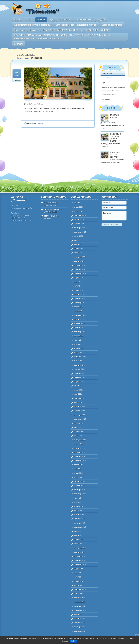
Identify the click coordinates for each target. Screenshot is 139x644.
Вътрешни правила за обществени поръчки (76, 25)
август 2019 (78, 465)
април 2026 (78, 207)
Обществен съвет (84, 20)
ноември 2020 (79, 411)
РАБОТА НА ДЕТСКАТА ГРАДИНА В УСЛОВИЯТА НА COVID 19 (76, 30)
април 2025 (78, 249)
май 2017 (78, 535)
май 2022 (78, 344)
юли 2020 (78, 427)
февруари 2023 (80, 315)
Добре (73, 641)
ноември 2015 (79, 602)
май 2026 (78, 203)
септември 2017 (80, 527)
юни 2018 (78, 498)
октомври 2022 (80, 328)
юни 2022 (78, 340)
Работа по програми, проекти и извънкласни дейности (113, 89)
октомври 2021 (80, 373)
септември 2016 (80, 565)
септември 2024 (80, 274)
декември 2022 (80, 319)
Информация (107, 73)
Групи (104, 83)
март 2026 (78, 211)
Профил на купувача (112, 25)
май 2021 (78, 386)
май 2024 (78, 286)
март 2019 (78, 477)
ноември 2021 (79, 369)
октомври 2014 (80, 627)
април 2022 (78, 348)
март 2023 (78, 311)
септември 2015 (80, 610)
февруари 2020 (80, 440)
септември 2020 (80, 419)
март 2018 (78, 510)
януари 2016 (79, 594)
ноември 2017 (79, 519)
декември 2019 (80, 448)
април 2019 (78, 473)
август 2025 (78, 236)
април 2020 (78, 432)
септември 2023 (80, 303)
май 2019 (78, 469)
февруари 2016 (80, 589)
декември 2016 (80, 552)
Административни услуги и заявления (32, 25)
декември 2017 (80, 515)
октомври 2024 (80, 269)
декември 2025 (80, 219)
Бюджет (101, 20)
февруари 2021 (80, 398)
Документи (65, 20)
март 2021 (78, 394)
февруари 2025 (80, 257)
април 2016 (78, 581)
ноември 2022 (79, 323)
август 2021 (78, 382)
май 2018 (78, 502)
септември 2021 (80, 377)
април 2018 (78, 506)
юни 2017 (78, 531)
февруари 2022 (80, 357)
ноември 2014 (79, 623)
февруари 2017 (80, 548)
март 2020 (78, 436)
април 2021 (78, 390)
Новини (41, 20)
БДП (52, 20)
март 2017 (78, 544)
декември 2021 (80, 365)
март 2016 (78, 585)
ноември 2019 (79, 452)
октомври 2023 (80, 298)
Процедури (19, 30)
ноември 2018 (79, 485)
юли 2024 (78, 282)
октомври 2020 (80, 415)
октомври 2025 (80, 228)
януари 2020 (79, 444)
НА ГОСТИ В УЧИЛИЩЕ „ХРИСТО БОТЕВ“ (116, 137)
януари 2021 (79, 402)
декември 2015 (80, 598)
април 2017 (78, 540)
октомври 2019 (80, 456)
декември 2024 (80, 261)
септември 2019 (80, 461)
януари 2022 (79, 361)
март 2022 (78, 352)
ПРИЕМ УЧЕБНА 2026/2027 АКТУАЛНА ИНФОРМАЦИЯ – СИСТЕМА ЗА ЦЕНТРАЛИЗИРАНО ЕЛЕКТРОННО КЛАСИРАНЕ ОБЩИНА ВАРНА (62, 37)
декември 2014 (80, 619)
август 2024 (78, 278)
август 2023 (78, 307)
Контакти (18, 44)
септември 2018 (80, 494)
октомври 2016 (80, 560)
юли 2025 (78, 240)
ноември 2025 (79, 224)
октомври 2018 (80, 490)
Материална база (108, 95)
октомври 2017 (80, 523)
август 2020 (78, 423)
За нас (29, 20)
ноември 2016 (79, 556)
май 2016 (78, 577)
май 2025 (78, 244)
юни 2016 (78, 573)
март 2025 (78, 253)
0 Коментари (17, 80)
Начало (17, 20)
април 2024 (78, 290)
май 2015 (78, 614)
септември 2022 (80, 332)
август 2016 (78, 569)
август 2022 (78, 336)
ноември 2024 (79, 265)
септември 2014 (80, 631)
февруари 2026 (80, 215)
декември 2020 (80, 407)
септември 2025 (80, 232)
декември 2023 (80, 294)
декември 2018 (80, 481)
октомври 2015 (80, 606)
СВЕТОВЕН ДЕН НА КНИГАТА (115, 155)
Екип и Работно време (110, 78)
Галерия (34, 30)
